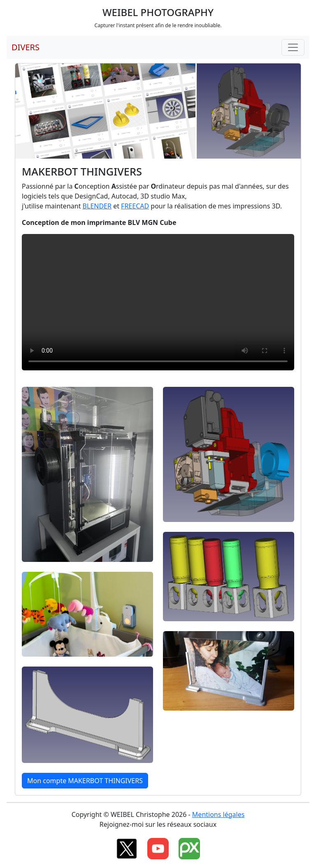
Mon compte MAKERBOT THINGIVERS (85, 781)
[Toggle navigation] (293, 47)
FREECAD (135, 206)
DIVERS (26, 47)
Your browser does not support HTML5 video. (158, 302)
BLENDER (97, 206)
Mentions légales (218, 814)
